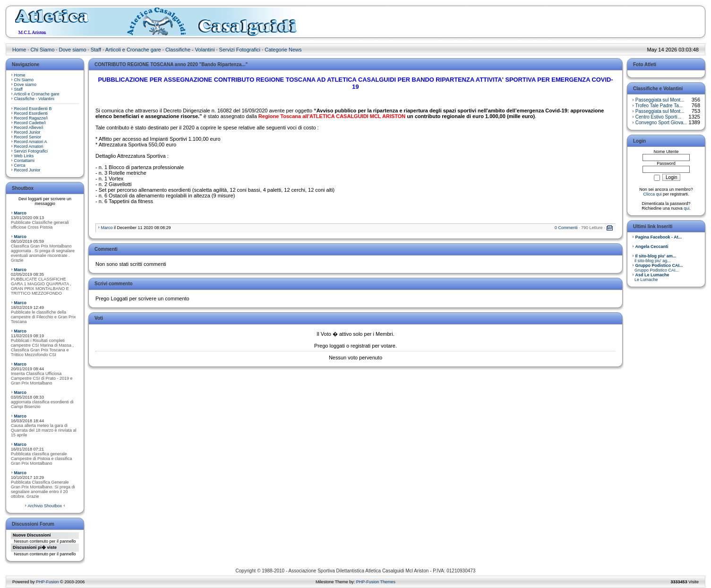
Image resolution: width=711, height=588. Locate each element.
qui (686, 208)
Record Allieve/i (29, 128)
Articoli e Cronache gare (133, 50)
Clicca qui (652, 194)
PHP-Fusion (47, 582)
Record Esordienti (31, 113)
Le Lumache (651, 277)
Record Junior (27, 132)
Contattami (25, 161)
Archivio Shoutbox (45, 506)
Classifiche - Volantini (190, 50)
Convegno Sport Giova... (661, 123)
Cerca (20, 165)
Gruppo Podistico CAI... (658, 268)
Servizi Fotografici (240, 50)
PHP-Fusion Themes (376, 582)
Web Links (24, 156)
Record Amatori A (31, 142)
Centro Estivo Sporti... (658, 117)
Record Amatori (29, 146)
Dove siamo (72, 50)
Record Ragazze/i (31, 118)
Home (19, 50)
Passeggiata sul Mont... (660, 100)
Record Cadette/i (30, 123)
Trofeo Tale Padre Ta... (659, 106)
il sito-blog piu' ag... (654, 258)
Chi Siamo (43, 50)
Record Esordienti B (33, 109)
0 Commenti (566, 228)
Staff (96, 50)
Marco (21, 213)
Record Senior (28, 137)
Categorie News (283, 50)
